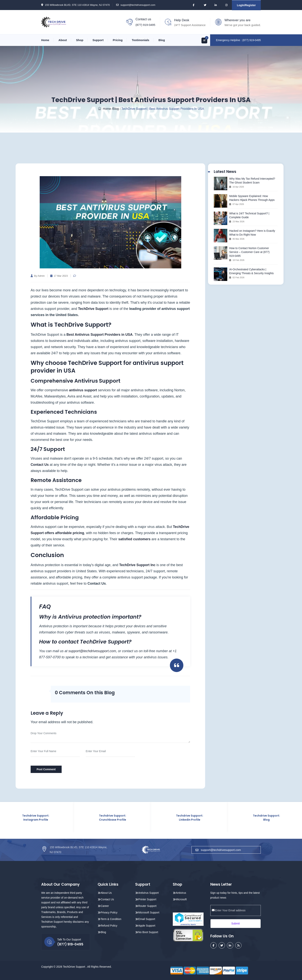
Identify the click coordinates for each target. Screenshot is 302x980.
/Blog (115, 109)
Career (105, 906)
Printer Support (147, 899)
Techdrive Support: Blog (266, 818)
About (63, 40)
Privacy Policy (109, 912)
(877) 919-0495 (145, 25)
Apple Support (147, 925)
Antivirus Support (149, 893)
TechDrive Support (93, 309)
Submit (236, 923)
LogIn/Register (246, 5)
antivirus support (83, 390)
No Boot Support (148, 932)
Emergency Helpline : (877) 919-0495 (238, 40)
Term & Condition (111, 919)
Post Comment (46, 769)
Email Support (147, 919)
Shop (80, 40)
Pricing (118, 40)
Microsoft (181, 899)
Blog (162, 40)
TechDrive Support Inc (138, 565)
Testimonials (141, 40)
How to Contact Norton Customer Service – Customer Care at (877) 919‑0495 (249, 252)
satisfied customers (135, 539)
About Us (106, 893)
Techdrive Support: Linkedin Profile (190, 818)
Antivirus (181, 893)
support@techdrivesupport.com (138, 5)
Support (98, 40)
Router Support (147, 906)
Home (45, 40)
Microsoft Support (149, 912)
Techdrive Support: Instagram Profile (36, 818)
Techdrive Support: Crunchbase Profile (113, 818)
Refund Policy (109, 925)
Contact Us (40, 465)
